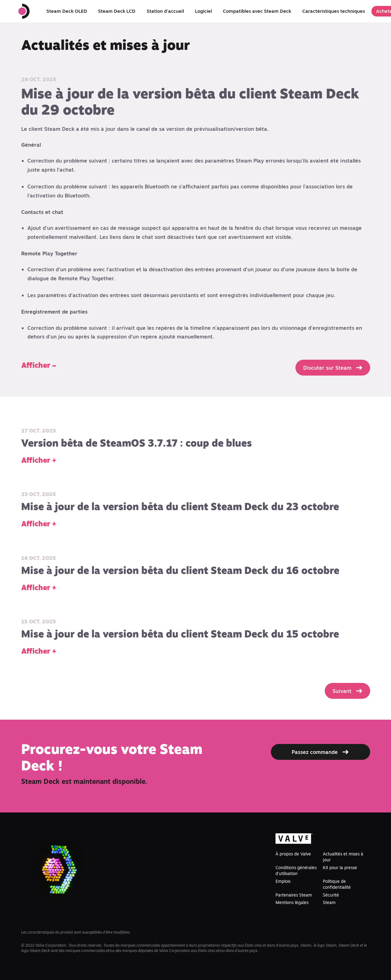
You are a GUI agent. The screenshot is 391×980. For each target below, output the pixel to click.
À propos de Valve (293, 854)
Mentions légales (292, 902)
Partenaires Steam (294, 895)
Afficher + (39, 460)
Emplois (283, 881)
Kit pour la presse (340, 868)
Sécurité (331, 895)
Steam (329, 902)
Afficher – (39, 365)
